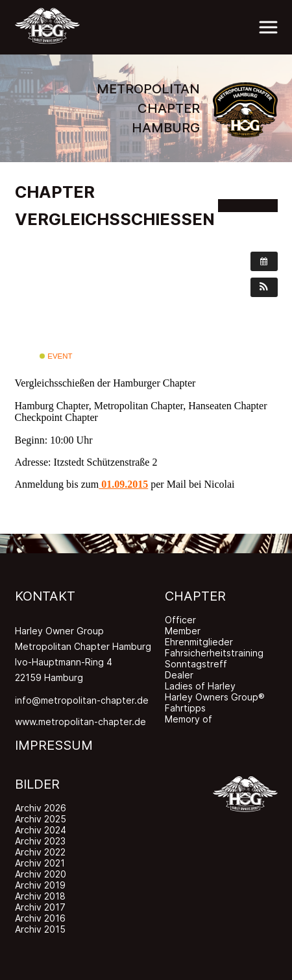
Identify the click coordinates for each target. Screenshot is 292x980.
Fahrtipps (185, 708)
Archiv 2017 (40, 907)
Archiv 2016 (40, 918)
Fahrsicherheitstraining (214, 653)
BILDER (37, 784)
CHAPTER (195, 596)
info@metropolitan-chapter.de (82, 700)
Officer (180, 620)
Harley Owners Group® (215, 697)
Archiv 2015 (40, 929)
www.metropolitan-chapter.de (80, 722)
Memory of (189, 719)
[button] (264, 287)
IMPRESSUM (54, 745)
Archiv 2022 (40, 852)
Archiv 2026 (41, 808)
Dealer (179, 675)
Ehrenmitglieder (199, 642)
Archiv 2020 (41, 874)
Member (183, 631)
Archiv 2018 (40, 896)
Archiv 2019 (40, 885)
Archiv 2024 (41, 830)
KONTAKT (45, 596)
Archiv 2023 (40, 841)
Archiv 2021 (40, 863)
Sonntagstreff (196, 664)
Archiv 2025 (41, 819)
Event (56, 356)
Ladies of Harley (200, 686)
